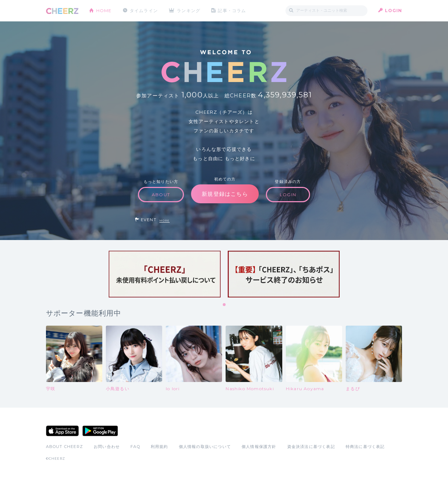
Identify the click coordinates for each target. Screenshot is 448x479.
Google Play (100, 431)
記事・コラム (232, 11)
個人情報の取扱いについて (205, 447)
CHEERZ (62, 11)
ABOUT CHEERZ (65, 447)
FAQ (135, 447)
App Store (62, 431)
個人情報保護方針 (259, 447)
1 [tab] (225, 305)
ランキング (189, 11)
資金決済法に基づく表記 (311, 447)
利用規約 (159, 447)
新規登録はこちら (225, 194)
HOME (104, 11)
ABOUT (161, 195)
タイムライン (144, 11)
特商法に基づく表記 (365, 447)
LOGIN (394, 11)
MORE (164, 221)
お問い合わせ (107, 447)
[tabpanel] (165, 274)
